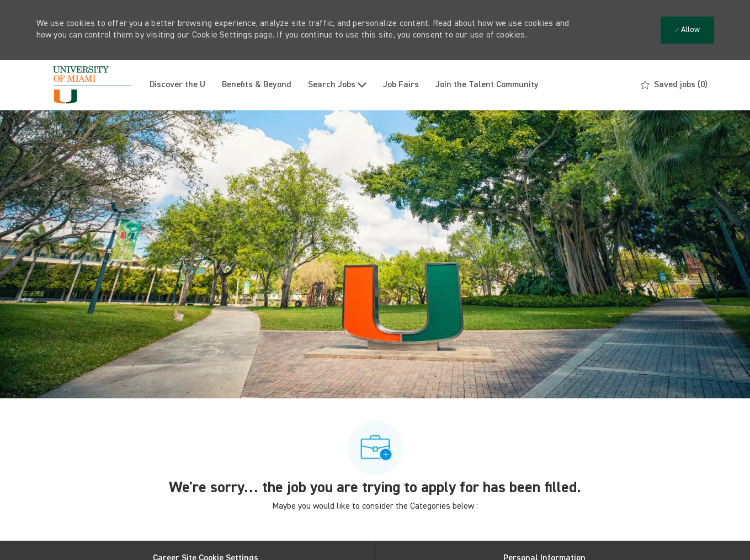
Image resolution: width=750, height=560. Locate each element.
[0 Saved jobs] (674, 85)
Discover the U (177, 85)
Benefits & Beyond (257, 85)
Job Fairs (401, 85)
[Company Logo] (89, 85)
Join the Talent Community (487, 85)
